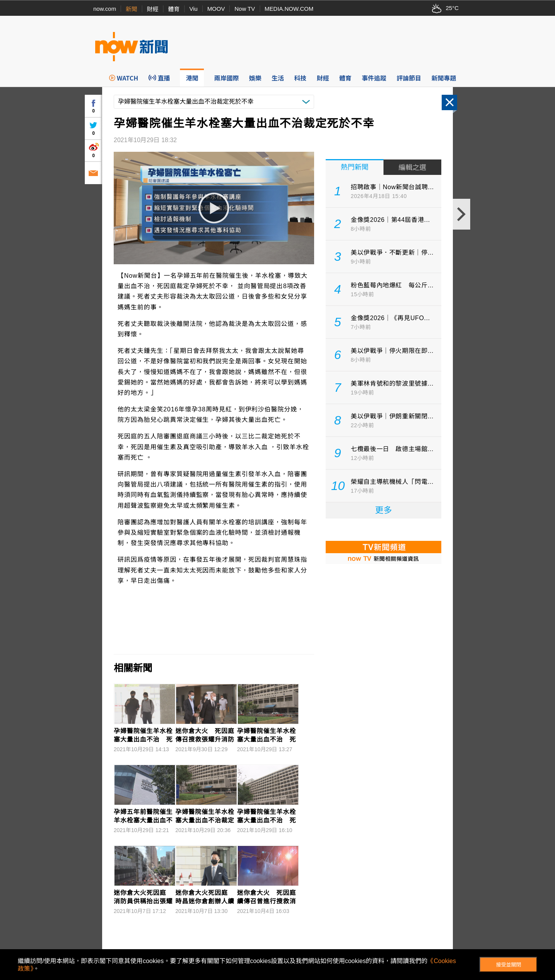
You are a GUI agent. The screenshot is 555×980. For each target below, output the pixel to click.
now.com (105, 9)
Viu (193, 9)
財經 (153, 9)
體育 (174, 9)
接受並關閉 (509, 965)
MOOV (216, 9)
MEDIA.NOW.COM (289, 9)
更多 (383, 510)
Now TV (245, 9)
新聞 (131, 9)
